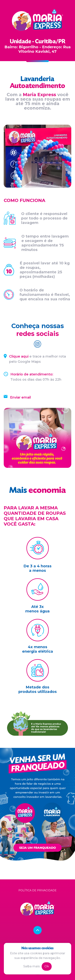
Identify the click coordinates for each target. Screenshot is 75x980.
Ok (47, 966)
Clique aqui (19, 356)
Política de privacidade (37, 890)
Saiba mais (32, 966)
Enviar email (20, 397)
